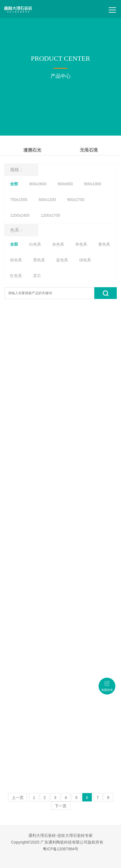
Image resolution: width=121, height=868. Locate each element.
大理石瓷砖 (18, 854)
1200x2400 (20, 215)
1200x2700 (50, 215)
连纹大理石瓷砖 (92, 854)
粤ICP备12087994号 (61, 849)
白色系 (35, 244)
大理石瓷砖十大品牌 (64, 854)
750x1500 (19, 200)
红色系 (16, 276)
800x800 (65, 184)
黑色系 (39, 260)
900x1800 (93, 184)
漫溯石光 (32, 150)
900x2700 (76, 200)
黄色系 (104, 244)
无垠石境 (89, 150)
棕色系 (16, 260)
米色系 (81, 244)
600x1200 (47, 200)
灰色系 (58, 244)
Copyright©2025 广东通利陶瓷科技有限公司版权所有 (57, 842)
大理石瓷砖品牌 (82, 858)
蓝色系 (62, 260)
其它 (37, 276)
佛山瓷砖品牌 (59, 858)
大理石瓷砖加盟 (36, 858)
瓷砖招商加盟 (64, 862)
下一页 (61, 806)
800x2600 (38, 184)
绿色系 (85, 260)
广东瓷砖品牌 (38, 854)
